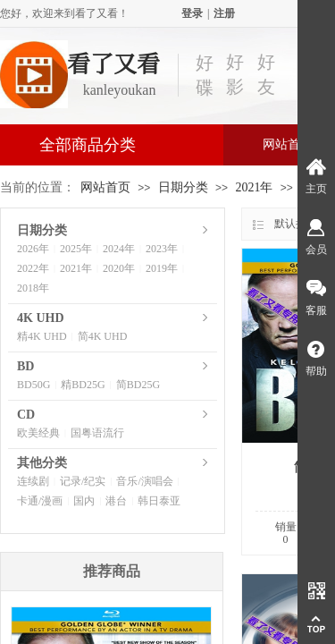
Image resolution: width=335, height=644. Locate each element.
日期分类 (183, 187)
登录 (192, 13)
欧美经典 (38, 433)
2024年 (119, 249)
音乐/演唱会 (144, 481)
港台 (116, 501)
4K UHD (41, 318)
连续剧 (33, 481)
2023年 (162, 249)
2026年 (33, 249)
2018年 (33, 288)
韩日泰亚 (159, 501)
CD (26, 415)
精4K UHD (42, 336)
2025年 (76, 249)
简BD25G (138, 385)
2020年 (119, 268)
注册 (224, 13)
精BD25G (83, 385)
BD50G (33, 385)
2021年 (254, 187)
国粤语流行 (97, 433)
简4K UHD (103, 336)
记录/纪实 (83, 481)
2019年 (162, 268)
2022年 (33, 268)
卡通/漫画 (40, 501)
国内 (84, 501)
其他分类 (42, 463)
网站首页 (105, 187)
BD (25, 366)
